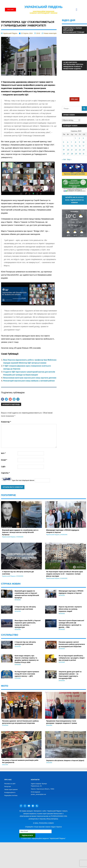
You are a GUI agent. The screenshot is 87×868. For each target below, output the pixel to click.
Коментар (6, 422)
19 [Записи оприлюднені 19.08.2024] (64, 150)
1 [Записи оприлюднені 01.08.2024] (75, 138)
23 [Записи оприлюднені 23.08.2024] (80, 150)
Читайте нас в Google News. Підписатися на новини (75, 200)
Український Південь (44, 7)
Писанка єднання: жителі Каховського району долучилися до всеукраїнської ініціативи (72, 644)
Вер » (69, 159)
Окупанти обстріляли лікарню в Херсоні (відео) (65, 760)
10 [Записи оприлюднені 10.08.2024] (84, 142)
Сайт (3, 467)
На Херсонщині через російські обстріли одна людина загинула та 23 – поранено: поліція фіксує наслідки (64, 574)
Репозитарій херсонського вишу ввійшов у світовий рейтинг (29, 381)
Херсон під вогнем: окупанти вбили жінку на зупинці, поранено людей (70, 609)
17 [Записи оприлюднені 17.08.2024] (84, 146)
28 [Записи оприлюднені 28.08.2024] (72, 154)
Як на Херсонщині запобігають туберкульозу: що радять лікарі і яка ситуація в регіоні (72, 658)
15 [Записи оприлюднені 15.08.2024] (76, 146)
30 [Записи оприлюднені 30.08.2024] (80, 154)
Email (4, 460)
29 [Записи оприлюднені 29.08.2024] (76, 154)
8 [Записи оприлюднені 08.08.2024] (76, 142)
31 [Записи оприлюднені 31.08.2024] (84, 154)
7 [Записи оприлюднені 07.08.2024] (71, 142)
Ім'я (3, 453)
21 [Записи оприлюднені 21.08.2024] (72, 150)
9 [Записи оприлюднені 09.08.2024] (79, 142)
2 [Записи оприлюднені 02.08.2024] (79, 138)
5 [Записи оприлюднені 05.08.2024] (63, 142)
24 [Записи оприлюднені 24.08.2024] (84, 150)
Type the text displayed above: (23, 480)
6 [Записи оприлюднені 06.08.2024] (68, 142)
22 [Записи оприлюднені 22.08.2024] (76, 150)
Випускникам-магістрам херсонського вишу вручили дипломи (30, 378)
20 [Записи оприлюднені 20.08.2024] (68, 150)
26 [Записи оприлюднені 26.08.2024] (64, 154)
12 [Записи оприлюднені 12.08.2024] (64, 146)
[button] (77, 10)
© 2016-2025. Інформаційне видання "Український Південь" (43, 838)
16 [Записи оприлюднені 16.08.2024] (80, 146)
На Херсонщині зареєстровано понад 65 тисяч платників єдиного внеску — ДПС (27, 674)
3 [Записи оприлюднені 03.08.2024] (83, 138)
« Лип (64, 159)
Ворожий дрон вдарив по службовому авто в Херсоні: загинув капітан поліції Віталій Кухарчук (20, 532)
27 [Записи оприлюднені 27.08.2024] (68, 154)
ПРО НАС (74, 99)
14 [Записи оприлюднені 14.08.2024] (72, 146)
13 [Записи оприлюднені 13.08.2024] (68, 146)
